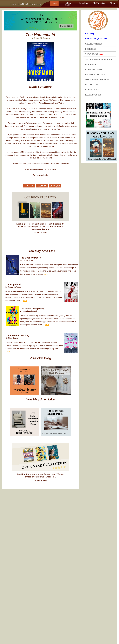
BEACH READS (92, 64)
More (46, 274)
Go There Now (40, 233)
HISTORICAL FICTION (95, 74)
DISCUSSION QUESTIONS (96, 39)
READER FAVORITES (94, 69)
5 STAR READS (94, 54)
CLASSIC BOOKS (93, 90)
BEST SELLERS (92, 85)
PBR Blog (90, 34)
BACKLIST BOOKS (93, 95)
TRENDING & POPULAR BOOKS (99, 59)
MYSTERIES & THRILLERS (97, 80)
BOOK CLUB (91, 49)
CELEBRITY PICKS (94, 44)
